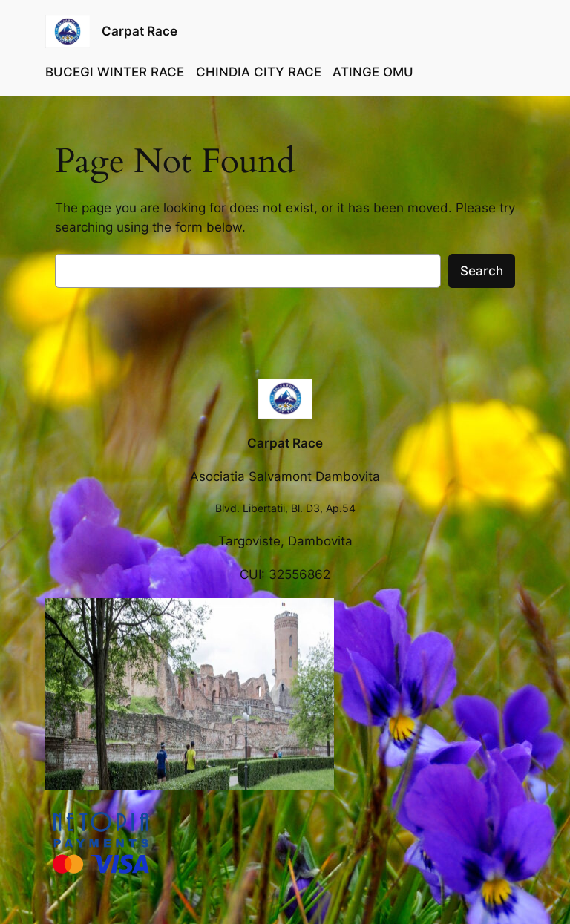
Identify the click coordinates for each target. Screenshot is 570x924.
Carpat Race (140, 31)
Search (482, 271)
